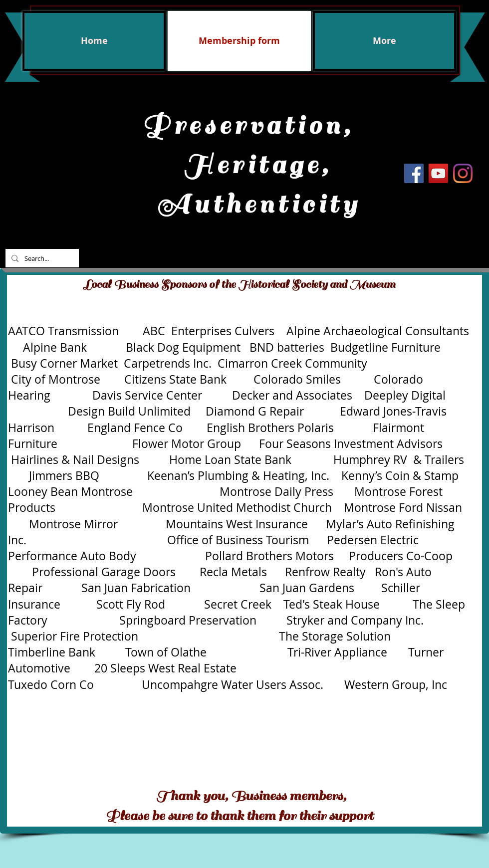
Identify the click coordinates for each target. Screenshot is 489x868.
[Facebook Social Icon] (414, 173)
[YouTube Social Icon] (438, 173)
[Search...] (41, 258)
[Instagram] (463, 173)
